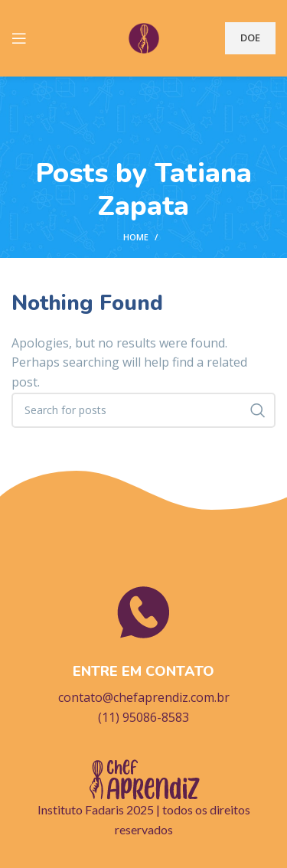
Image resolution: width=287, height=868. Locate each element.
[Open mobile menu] (19, 38)
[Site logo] (144, 37)
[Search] (143, 410)
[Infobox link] (143, 654)
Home (136, 237)
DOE (250, 38)
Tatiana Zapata (175, 190)
